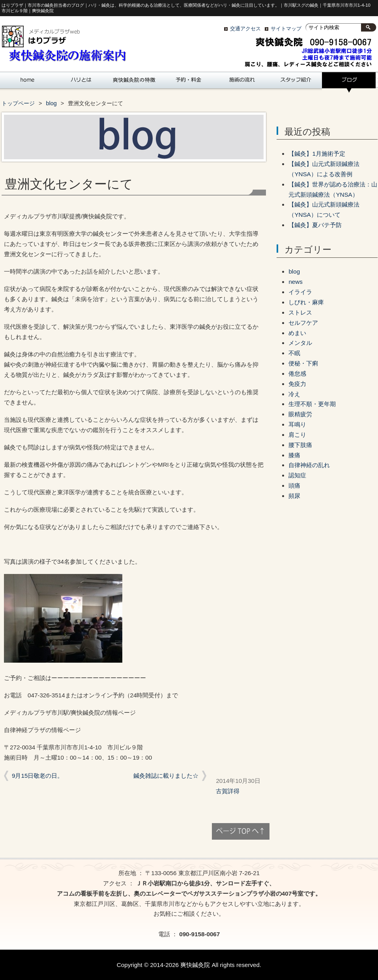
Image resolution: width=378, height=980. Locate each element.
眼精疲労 (300, 414)
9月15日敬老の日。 (37, 776)
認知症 (297, 475)
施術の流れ (241, 82)
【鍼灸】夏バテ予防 (315, 225)
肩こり (297, 435)
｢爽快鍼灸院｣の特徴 (134, 82)
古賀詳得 (228, 791)
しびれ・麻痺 (306, 302)
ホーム (27, 82)
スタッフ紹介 (295, 82)
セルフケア (303, 323)
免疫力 (297, 384)
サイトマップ (286, 29)
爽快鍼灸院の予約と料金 (188, 82)
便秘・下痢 (303, 363)
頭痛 (294, 485)
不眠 (294, 353)
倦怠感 (297, 374)
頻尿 (294, 496)
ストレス (300, 312)
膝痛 (294, 455)
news (295, 282)
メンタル (300, 343)
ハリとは (80, 82)
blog (349, 82)
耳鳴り (297, 424)
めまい (297, 333)
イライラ (300, 292)
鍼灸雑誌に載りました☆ (166, 776)
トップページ (18, 103)
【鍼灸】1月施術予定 (317, 154)
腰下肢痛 (300, 445)
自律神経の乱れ (309, 465)
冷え (294, 394)
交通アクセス (245, 29)
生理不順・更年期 (312, 404)
